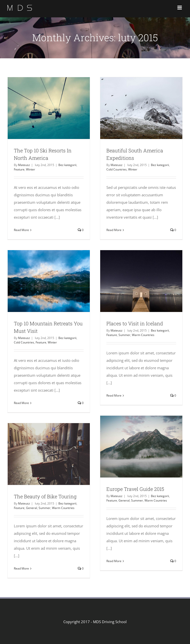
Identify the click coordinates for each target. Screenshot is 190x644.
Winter (31, 169)
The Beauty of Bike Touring (45, 496)
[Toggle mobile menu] (180, 8)
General (124, 500)
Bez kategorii (67, 165)
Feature (19, 169)
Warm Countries (143, 335)
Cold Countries (117, 169)
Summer (124, 335)
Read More (21, 230)
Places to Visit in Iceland (135, 323)
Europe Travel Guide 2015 (135, 489)
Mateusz (24, 165)
